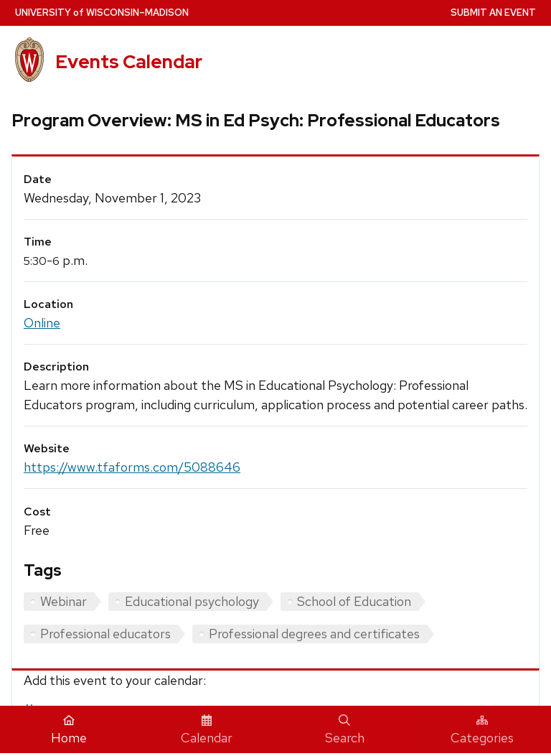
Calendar (207, 730)
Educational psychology (192, 601)
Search (345, 730)
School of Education (354, 601)
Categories (482, 730)
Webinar (63, 601)
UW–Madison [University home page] (102, 13)
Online (42, 323)
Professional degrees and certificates (314, 634)
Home (69, 730)
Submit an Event (493, 13)
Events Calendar (129, 62)
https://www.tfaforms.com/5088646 (132, 467)
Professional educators (105, 634)
